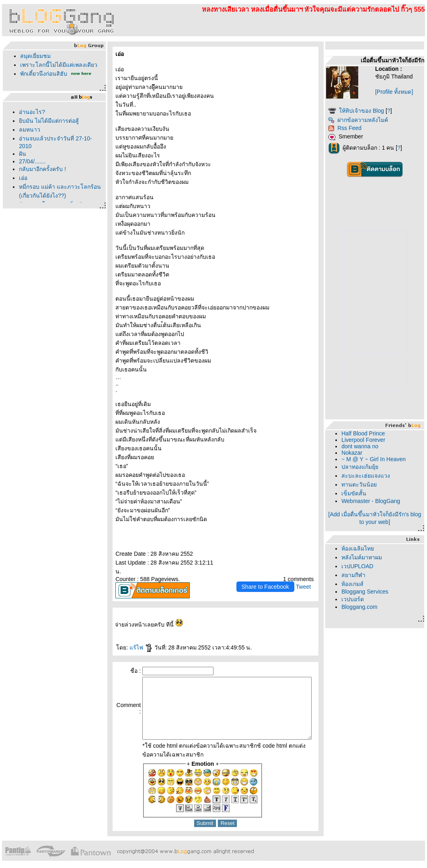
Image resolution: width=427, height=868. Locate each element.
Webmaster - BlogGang (383, 501)
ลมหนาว (28, 130)
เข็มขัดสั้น (366, 493)
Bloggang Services (377, 592)
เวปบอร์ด (365, 599)
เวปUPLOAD (370, 566)
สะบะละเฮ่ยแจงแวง (378, 476)
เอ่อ (21, 178)
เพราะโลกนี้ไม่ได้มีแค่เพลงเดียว (57, 65)
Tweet (315, 578)
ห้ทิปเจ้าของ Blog (374, 111)
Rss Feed (357, 128)
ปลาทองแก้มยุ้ (372, 467)
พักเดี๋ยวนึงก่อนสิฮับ (42, 74)
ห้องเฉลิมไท (370, 548)
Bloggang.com (372, 607)
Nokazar (364, 453)
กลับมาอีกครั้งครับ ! (40, 169)
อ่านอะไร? (30, 112)
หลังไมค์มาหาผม (374, 557)
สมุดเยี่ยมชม (33, 56)
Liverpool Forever (376, 440)
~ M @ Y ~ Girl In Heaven (386, 459)
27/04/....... (30, 161)
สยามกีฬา (366, 575)
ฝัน (21, 154)
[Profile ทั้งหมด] (402, 92)
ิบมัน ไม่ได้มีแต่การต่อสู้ (47, 121)
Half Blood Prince (376, 433)
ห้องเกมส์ (365, 584)
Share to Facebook (277, 578)
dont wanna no (372, 446)
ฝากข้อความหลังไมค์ (371, 120)
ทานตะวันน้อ (372, 485)
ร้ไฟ (137, 639)
